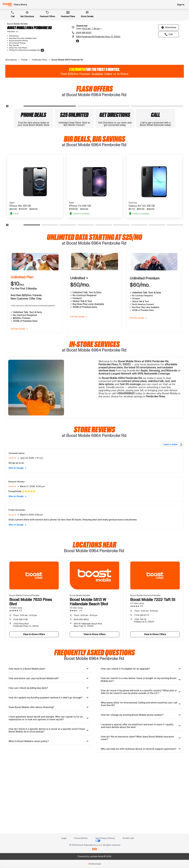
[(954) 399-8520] (96, 33)
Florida (24, 60)
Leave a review (173, 515)
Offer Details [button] (95, 864)
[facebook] (78, 41)
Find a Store (20, 5)
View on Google (18, 538)
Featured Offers (47, 14)
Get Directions (27, 14)
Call (13, 14)
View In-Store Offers (34, 705)
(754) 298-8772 (142, 685)
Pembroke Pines (40, 60)
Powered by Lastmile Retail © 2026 (94, 856)
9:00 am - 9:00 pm (25, 685)
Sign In (181, 5)
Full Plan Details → (19, 399)
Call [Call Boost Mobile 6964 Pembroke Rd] (168, 34)
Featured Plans (68, 14)
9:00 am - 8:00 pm (86, 685)
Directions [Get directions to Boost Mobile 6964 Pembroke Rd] (169, 27)
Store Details (87, 14)
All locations (11, 60)
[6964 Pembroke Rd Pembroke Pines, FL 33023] (96, 37)
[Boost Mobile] (7, 4)
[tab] (48, 739)
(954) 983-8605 (81, 690)
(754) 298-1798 (20, 690)
